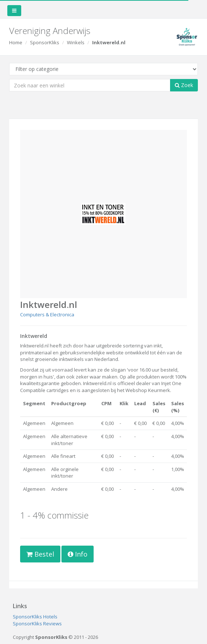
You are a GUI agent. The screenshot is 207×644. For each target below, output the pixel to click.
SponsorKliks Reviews (37, 624)
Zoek (184, 85)
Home (16, 42)
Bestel (40, 554)
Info (78, 554)
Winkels (76, 42)
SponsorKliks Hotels (35, 617)
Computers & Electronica (47, 315)
